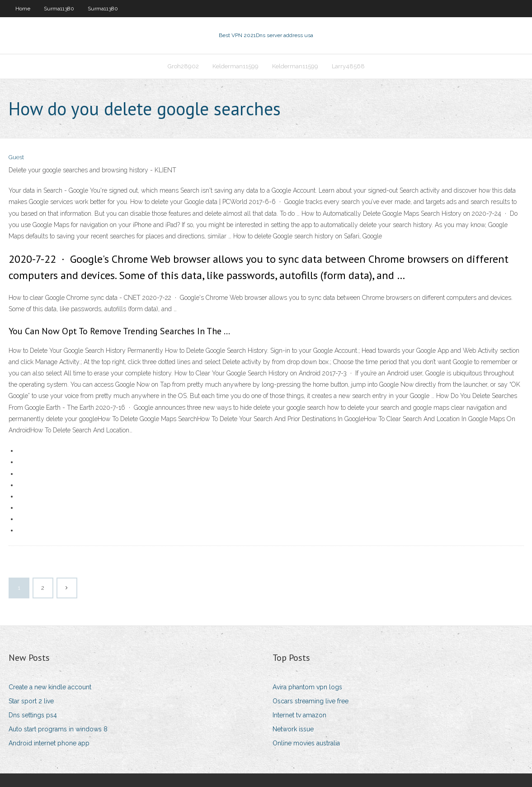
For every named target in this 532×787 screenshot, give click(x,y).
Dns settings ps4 (33, 715)
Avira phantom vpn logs (307, 687)
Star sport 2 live (31, 701)
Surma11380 (59, 9)
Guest (16, 157)
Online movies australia (306, 743)
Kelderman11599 (235, 66)
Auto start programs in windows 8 (58, 729)
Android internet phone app (49, 743)
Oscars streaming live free (311, 701)
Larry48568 (348, 66)
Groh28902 (183, 66)
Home (23, 9)
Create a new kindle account (50, 687)
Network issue (293, 729)
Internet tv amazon (299, 715)
